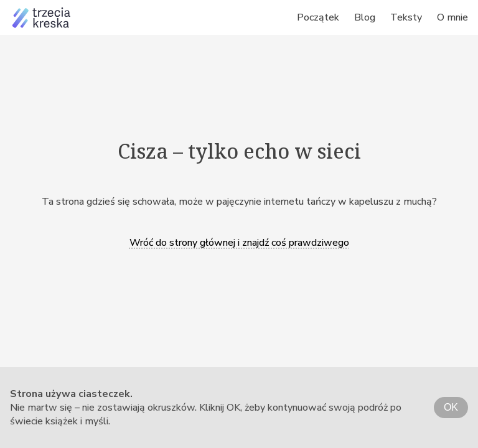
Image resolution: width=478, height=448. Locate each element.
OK (451, 407)
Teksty (406, 17)
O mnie (452, 17)
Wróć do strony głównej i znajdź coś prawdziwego (239, 243)
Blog (365, 17)
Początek (318, 17)
